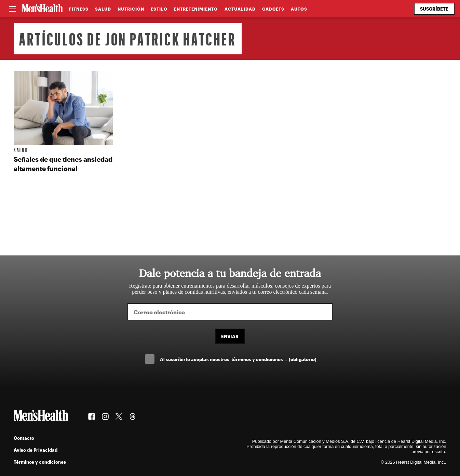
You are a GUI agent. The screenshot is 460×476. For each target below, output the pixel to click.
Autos (299, 9)
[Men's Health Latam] (42, 9)
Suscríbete (434, 9)
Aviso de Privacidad (36, 450)
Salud (103, 9)
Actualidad (240, 9)
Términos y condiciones (40, 462)
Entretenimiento (196, 9)
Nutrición (131, 9)
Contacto (24, 438)
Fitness (79, 9)
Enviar (230, 336)
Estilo (159, 9)
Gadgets (273, 9)
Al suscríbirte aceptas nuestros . (238, 359)
